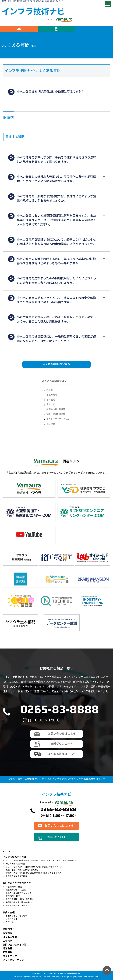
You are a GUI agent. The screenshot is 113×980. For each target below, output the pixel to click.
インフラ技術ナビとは (15, 857)
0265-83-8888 (60, 709)
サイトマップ (10, 956)
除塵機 (50, 390)
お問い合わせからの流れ (16, 945)
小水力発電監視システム (16, 906)
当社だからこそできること (17, 883)
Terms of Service (85, 977)
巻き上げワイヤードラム (58, 419)
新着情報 (8, 952)
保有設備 (51, 424)
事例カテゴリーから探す (16, 916)
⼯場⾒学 (8, 941)
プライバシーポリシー (15, 960)
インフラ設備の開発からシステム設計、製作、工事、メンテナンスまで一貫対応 (41, 860)
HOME (6, 851)
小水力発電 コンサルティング (18, 893)
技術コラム (9, 929)
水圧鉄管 (51, 404)
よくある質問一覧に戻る (56, 364)
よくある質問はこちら (62, 754)
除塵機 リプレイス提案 (16, 890)
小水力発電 (52, 395)
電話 (94, 29)
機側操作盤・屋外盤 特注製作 (19, 902)
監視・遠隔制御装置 (56, 414)
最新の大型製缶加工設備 (16, 876)
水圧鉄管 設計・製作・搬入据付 (20, 899)
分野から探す (11, 919)
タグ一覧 (10, 922)
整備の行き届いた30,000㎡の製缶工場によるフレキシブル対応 (33, 873)
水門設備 (51, 400)
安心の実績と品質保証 (15, 864)
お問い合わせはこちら (19, 29)
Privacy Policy (67, 977)
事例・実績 (9, 913)
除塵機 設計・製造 (14, 887)
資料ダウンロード (56, 29)
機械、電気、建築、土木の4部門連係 (22, 870)
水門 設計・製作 (13, 896)
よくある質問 (10, 937)
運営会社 (8, 949)
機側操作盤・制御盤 (56, 409)
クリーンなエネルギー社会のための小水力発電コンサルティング (34, 867)
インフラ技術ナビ (33, 12)
